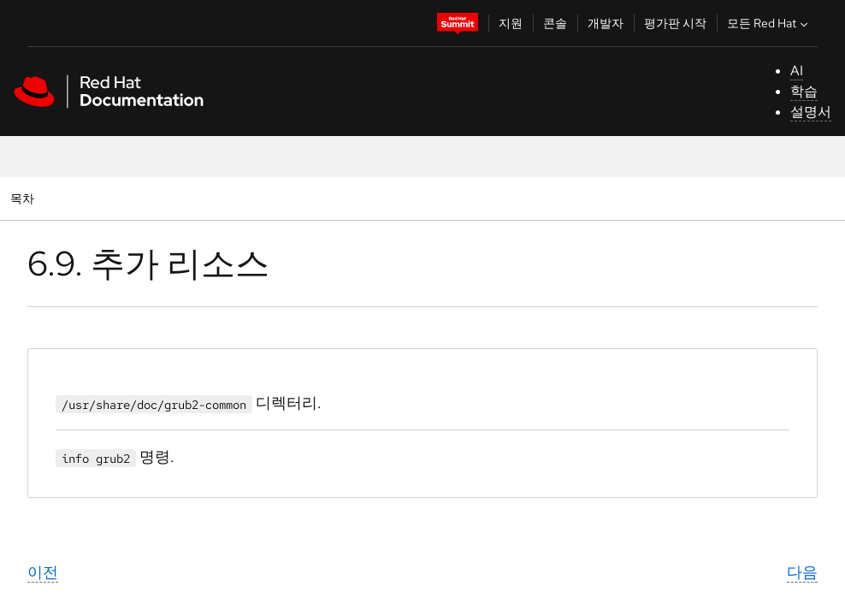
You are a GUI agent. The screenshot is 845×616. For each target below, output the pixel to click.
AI (797, 71)
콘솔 (555, 23)
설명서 (811, 112)
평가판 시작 (675, 23)
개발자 (606, 23)
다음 (802, 572)
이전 (43, 572)
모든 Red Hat (769, 23)
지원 (511, 23)
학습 (804, 91)
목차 (24, 198)
